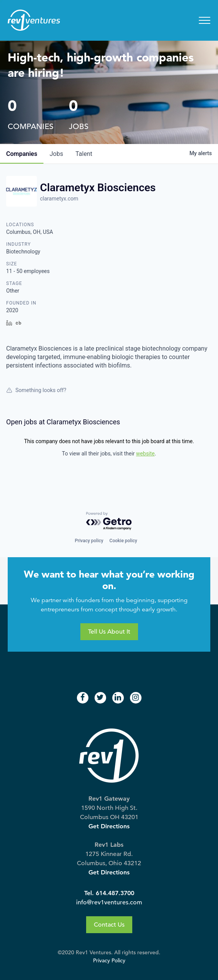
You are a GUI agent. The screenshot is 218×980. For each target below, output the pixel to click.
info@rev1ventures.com (109, 902)
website (145, 454)
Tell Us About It (109, 632)
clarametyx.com (59, 199)
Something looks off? (36, 390)
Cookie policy (123, 541)
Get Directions (109, 826)
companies (22, 154)
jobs (56, 154)
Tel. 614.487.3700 (109, 893)
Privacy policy (89, 541)
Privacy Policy (109, 961)
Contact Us (109, 925)
